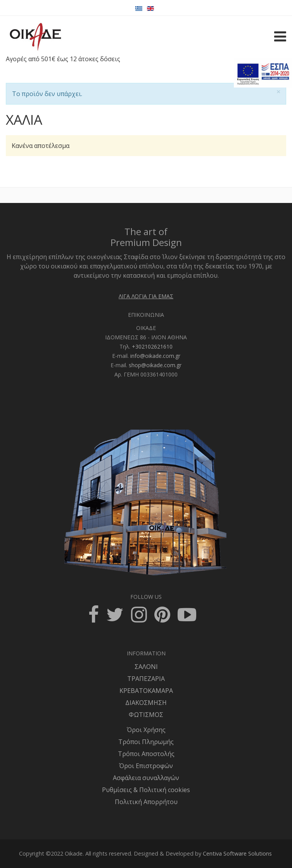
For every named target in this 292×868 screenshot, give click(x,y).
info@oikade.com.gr (155, 356)
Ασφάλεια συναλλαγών (146, 778)
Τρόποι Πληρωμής (146, 742)
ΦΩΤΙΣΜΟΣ (146, 715)
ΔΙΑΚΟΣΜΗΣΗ (146, 703)
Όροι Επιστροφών (146, 766)
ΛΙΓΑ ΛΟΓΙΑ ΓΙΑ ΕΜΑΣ (146, 296)
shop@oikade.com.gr (155, 365)
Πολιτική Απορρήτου (146, 802)
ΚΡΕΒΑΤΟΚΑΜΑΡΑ (146, 691)
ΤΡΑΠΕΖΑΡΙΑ (146, 679)
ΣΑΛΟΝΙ (146, 667)
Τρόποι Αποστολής (146, 754)
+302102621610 (152, 346)
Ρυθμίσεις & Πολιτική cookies (146, 790)
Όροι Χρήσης (146, 730)
